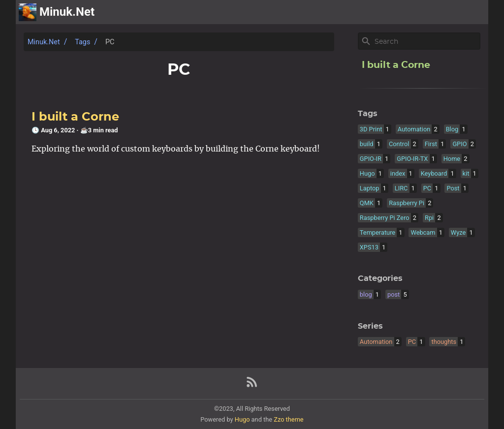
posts (473, 12)
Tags (82, 42)
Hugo (242, 419)
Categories (380, 278)
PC (110, 42)
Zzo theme (288, 419)
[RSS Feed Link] (252, 386)
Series (370, 326)
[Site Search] (426, 41)
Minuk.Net (44, 42)
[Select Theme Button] (407, 12)
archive (439, 12)
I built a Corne (75, 117)
